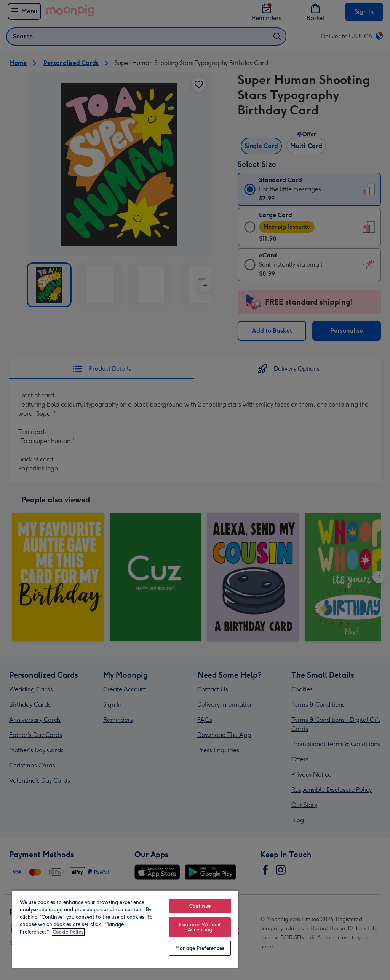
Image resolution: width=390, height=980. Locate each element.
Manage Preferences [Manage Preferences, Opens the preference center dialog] (200, 948)
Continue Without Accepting (200, 927)
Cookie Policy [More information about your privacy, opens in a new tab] (68, 932)
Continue (200, 906)
